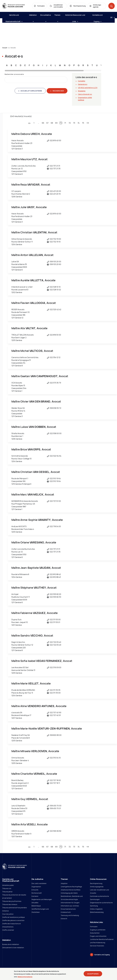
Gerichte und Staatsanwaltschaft (14, 16)
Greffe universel (8, 930)
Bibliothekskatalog (97, 912)
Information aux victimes (70, 906)
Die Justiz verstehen (39, 883)
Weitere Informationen (25, 977)
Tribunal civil (7, 888)
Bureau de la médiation (11, 944)
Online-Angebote (96, 909)
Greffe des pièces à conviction (13, 920)
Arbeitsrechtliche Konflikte (71, 890)
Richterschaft (37, 893)
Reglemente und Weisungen (42, 899)
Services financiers (97, 946)
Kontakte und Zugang (98, 16)
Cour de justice (8, 914)
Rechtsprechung (96, 883)
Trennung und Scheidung (70, 915)
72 (70, 123)
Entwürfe (35, 890)
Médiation (33, 16)
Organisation (36, 887)
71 (65, 123)
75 (83, 123)
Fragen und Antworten (98, 936)
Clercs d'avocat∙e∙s (85, 94)
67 (47, 123)
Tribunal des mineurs (10, 904)
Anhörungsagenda (97, 887)
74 (79, 123)
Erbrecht (64, 919)
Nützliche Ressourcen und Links (75, 16)
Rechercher (58, 91)
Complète (82, 81)
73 (74, 123)
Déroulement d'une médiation (13, 948)
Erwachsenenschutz (68, 909)
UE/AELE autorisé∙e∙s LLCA (88, 88)
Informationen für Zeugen (70, 903)
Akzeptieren (93, 974)
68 (52, 123)
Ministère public (8, 885)
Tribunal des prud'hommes (12, 901)
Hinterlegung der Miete (69, 893)
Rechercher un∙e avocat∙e (14, 74)
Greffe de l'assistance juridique (13, 917)
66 (43, 123)
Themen (57, 16)
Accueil (5, 48)
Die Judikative (45, 16)
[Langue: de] (112, 17)
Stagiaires (82, 91)
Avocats (13, 48)
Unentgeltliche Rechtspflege (71, 887)
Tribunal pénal (7, 892)
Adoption (64, 883)
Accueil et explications (31, 91)
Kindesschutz (66, 912)
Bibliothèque (36, 906)
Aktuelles (35, 903)
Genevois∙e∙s (83, 84)
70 (61, 123)
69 (56, 123)
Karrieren (35, 896)
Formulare (94, 927)
